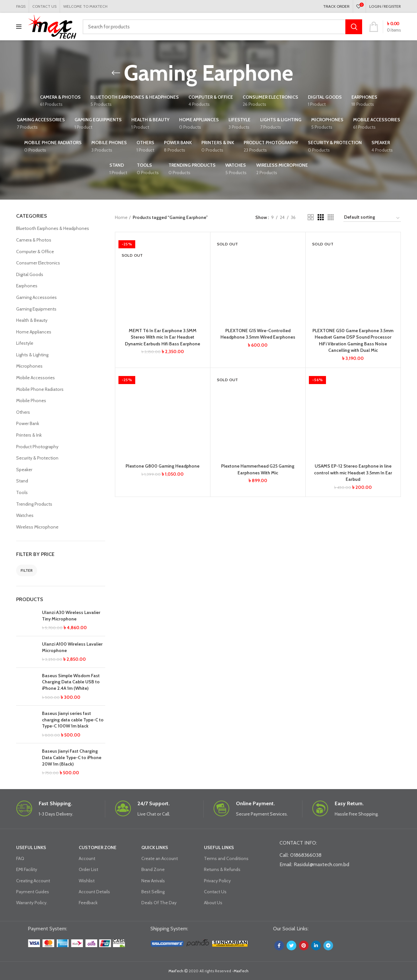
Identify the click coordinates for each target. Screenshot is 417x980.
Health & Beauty (32, 320)
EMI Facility (27, 869)
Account (87, 858)
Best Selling (153, 892)
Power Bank (28, 423)
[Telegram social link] (328, 945)
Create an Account (160, 858)
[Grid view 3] (321, 217)
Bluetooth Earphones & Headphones (53, 228)
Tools (22, 492)
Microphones (29, 366)
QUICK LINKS (155, 847)
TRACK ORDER (336, 6)
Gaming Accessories (36, 297)
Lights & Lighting (32, 355)
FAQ (20, 858)
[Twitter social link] (291, 945)
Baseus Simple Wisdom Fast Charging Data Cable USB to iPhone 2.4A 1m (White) (71, 682)
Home (121, 217)
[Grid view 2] (311, 217)
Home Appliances (34, 332)
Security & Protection (37, 458)
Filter (27, 570)
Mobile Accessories (36, 378)
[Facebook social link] (279, 945)
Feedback (88, 903)
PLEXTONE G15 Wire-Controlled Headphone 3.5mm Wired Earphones (258, 333)
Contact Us (215, 892)
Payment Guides (33, 892)
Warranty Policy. (32, 903)
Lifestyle (25, 343)
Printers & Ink (29, 435)
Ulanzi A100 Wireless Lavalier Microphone (72, 647)
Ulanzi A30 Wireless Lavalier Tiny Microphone (71, 616)
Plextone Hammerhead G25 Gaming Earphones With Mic (258, 468)
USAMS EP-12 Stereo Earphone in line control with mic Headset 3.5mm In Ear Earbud (353, 471)
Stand (22, 481)
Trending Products (34, 504)
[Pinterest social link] (304, 945)
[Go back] (116, 73)
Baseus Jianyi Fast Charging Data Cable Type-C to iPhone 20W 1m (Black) (72, 757)
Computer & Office (35, 252)
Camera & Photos (34, 240)
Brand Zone (153, 869)
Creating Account (33, 881)
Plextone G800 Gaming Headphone (163, 464)
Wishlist (87, 881)
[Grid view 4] (331, 217)
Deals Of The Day (159, 903)
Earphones (27, 286)
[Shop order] (372, 218)
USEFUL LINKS (31, 847)
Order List (88, 869)
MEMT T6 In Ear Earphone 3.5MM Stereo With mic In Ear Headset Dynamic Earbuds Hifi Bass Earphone (163, 337)
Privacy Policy (217, 881)
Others (23, 412)
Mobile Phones (31, 401)
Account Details (94, 892)
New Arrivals (153, 881)
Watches (25, 515)
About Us (213, 903)
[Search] (222, 27)
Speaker (24, 470)
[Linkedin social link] (316, 945)
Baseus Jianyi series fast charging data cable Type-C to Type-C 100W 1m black (73, 720)
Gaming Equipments (36, 309)
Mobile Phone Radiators (40, 389)
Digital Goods (30, 274)
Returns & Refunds (222, 869)
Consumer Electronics (38, 263)
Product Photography (37, 447)
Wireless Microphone (37, 527)
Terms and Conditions (226, 858)
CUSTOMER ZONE (98, 847)
